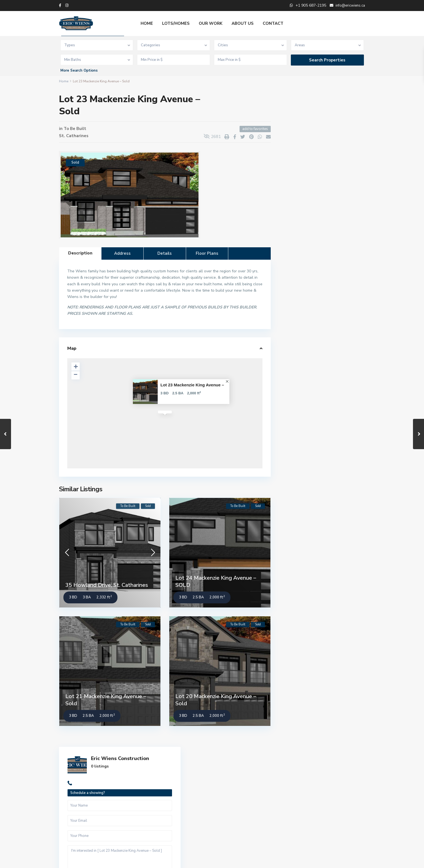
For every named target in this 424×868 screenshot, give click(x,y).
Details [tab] (165, 253)
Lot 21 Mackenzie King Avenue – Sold (106, 700)
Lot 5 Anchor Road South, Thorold (337, 347)
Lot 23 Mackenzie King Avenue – (192, 385)
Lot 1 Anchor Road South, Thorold (337, 369)
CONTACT (273, 23)
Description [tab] (80, 253)
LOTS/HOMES (176, 23)
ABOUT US (243, 23)
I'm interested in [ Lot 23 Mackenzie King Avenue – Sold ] (322, 215)
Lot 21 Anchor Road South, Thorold (332, 326)
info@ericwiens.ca (160, 806)
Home (64, 81)
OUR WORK (211, 23)
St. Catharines (74, 136)
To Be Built (75, 129)
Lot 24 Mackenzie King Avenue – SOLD (216, 581)
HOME (147, 23)
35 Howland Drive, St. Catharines (107, 585)
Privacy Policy (353, 860)
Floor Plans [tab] (207, 253)
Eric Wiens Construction (327, 108)
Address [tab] (122, 253)
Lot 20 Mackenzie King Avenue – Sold (216, 700)
